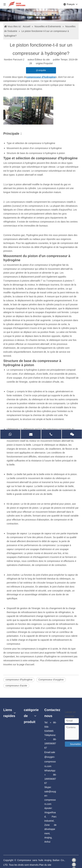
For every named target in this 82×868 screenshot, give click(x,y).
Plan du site (45, 865)
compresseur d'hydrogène (19, 680)
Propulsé (48, 63)
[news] (41, 15)
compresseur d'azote (16, 686)
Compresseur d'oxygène (51, 680)
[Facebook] (74, 860)
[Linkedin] (74, 865)
